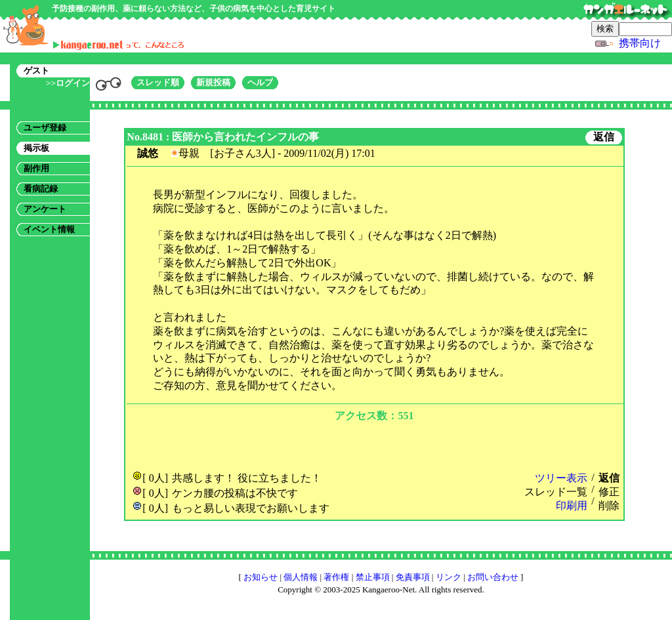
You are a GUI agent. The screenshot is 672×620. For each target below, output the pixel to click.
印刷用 (572, 506)
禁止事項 (373, 577)
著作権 (336, 577)
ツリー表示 (561, 478)
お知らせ (261, 577)
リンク (449, 577)
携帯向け (640, 43)
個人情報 (301, 577)
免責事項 (413, 577)
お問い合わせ (493, 577)
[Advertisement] (374, 445)
